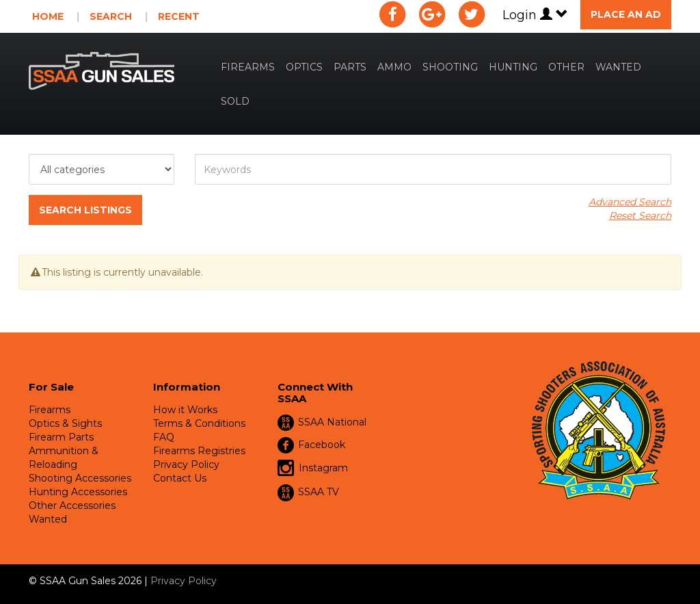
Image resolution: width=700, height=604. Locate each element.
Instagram (313, 469)
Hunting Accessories (78, 492)
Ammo (394, 67)
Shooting (450, 67)
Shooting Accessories (80, 478)
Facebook (322, 445)
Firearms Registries (199, 451)
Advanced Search (630, 202)
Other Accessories (72, 505)
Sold (235, 101)
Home (48, 16)
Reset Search (640, 215)
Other (566, 67)
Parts (350, 67)
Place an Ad (626, 14)
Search (111, 16)
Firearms (248, 67)
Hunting (513, 67)
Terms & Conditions (199, 423)
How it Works (185, 410)
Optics (304, 67)
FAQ (164, 437)
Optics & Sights (65, 423)
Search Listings (85, 210)
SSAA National (332, 422)
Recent (179, 16)
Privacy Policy (186, 464)
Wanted (618, 67)
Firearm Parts (61, 437)
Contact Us (180, 478)
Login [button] (535, 15)
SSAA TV (319, 492)
